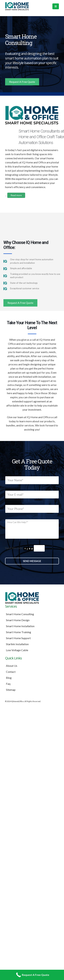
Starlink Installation (17, 644)
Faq (8, 684)
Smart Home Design (18, 620)
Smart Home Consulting (20, 614)
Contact (11, 672)
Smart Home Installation (20, 626)
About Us (12, 666)
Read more (16, 195)
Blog (9, 678)
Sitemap (11, 690)
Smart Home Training (19, 632)
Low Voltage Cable (17, 650)
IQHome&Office (17, 701)
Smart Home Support (18, 638)
